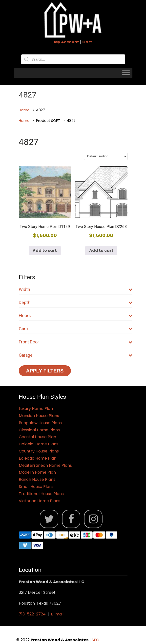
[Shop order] (106, 156)
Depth (76, 302)
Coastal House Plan (37, 437)
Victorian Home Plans (40, 501)
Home (24, 110)
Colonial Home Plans (39, 444)
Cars (76, 329)
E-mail (57, 614)
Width (76, 289)
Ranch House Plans (37, 479)
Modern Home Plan (37, 472)
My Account (67, 42)
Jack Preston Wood (73, 20)
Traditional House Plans (41, 494)
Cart (87, 42)
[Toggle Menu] (126, 73)
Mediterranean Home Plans (45, 465)
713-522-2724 (32, 614)
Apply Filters (45, 371)
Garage (76, 355)
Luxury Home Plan (36, 409)
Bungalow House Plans (40, 423)
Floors (76, 315)
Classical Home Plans (39, 430)
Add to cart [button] (45, 250)
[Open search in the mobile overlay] (73, 59)
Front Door (76, 342)
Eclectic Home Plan (38, 458)
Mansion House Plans (39, 416)
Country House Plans (39, 451)
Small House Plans (36, 487)
